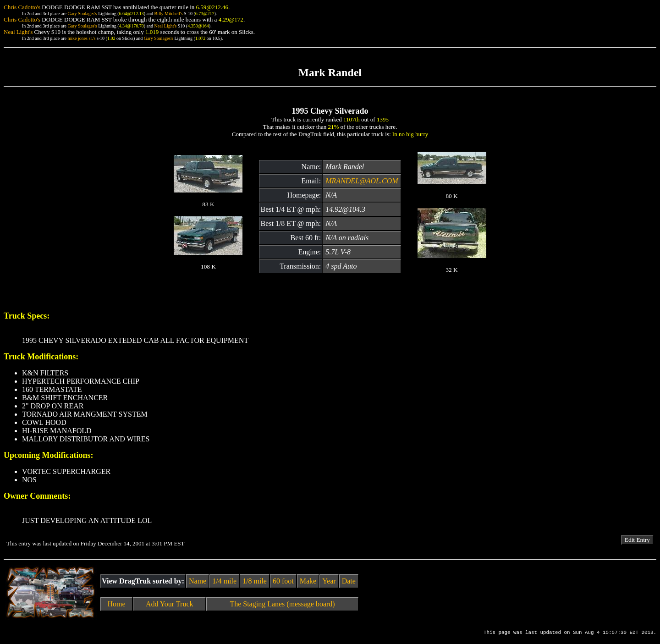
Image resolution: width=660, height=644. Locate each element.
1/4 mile (224, 581)
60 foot (283, 581)
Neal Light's (165, 26)
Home (117, 604)
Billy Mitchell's (168, 14)
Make (308, 581)
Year (329, 581)
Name (198, 581)
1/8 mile (255, 581)
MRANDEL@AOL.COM (362, 181)
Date (349, 581)
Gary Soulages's (82, 14)
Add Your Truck (170, 604)
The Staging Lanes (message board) (282, 604)
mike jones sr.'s (81, 38)
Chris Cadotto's (22, 7)
